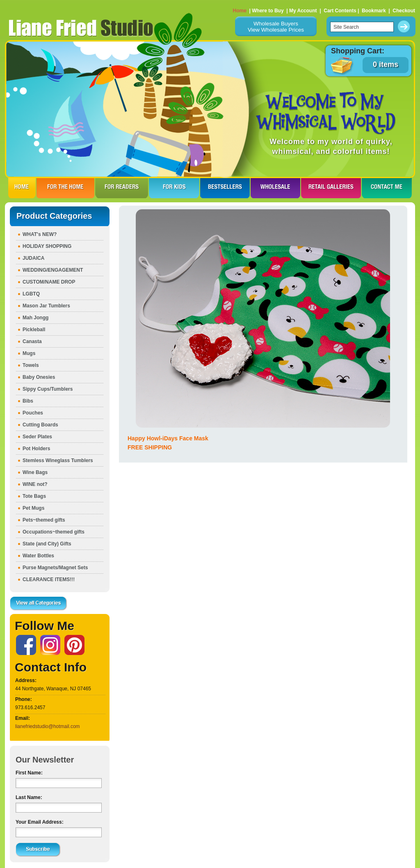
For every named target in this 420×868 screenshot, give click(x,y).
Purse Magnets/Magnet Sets (55, 568)
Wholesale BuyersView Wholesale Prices (276, 27)
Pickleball (34, 330)
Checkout (404, 11)
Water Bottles (38, 556)
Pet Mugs (33, 508)
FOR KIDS (174, 188)
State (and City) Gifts (47, 544)
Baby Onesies (39, 377)
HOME (22, 188)
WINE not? (35, 484)
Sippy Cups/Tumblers (48, 389)
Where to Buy (268, 11)
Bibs (28, 401)
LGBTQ (31, 294)
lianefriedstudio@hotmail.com (48, 726)
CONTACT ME (387, 188)
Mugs (29, 353)
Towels (31, 365)
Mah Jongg (35, 318)
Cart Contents (340, 11)
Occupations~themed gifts (54, 532)
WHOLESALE (275, 188)
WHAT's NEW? (40, 234)
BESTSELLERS (225, 188)
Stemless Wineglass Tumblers (58, 460)
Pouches (33, 413)
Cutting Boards (40, 425)
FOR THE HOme (65, 188)
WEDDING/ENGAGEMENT (53, 270)
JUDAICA (33, 258)
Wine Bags (35, 472)
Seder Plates (37, 437)
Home (240, 11)
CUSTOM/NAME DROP (49, 282)
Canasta (32, 341)
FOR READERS (122, 188)
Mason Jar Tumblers (46, 306)
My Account (303, 11)
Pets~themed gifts (44, 520)
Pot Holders (36, 449)
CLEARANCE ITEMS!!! (49, 579)
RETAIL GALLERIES (331, 188)
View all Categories (39, 604)
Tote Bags (34, 496)
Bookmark (374, 11)
